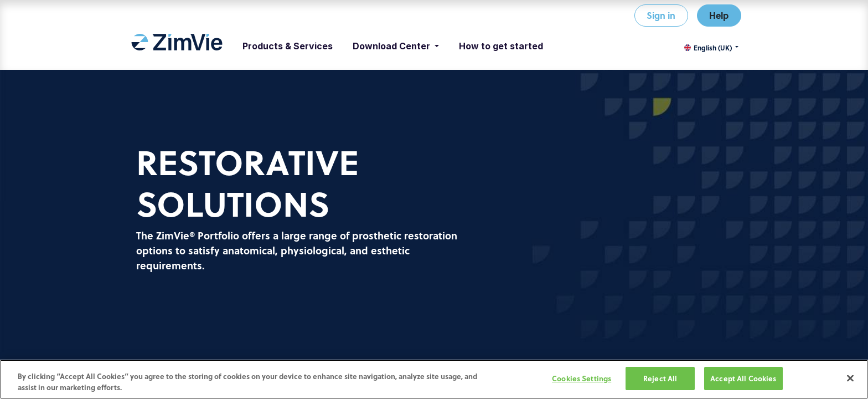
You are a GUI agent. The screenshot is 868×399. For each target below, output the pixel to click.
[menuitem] (177, 46)
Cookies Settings (582, 379)
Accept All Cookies (743, 379)
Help (719, 15)
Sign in (661, 15)
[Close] (850, 378)
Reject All (660, 379)
